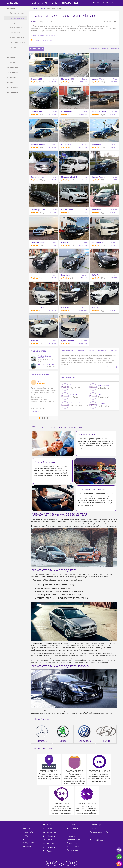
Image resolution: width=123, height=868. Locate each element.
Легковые (74, 385)
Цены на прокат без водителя (43, 35)
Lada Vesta (66, 275)
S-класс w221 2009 (69, 112)
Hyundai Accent (98, 177)
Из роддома (15, 23)
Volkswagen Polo (38, 210)
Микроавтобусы (104, 386)
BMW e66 (65, 308)
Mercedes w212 (98, 145)
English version (98, 840)
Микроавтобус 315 (69, 177)
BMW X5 (65, 243)
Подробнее (112, 367)
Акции (11, 63)
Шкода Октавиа (38, 243)
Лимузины (102, 404)
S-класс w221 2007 (99, 112)
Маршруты (13, 73)
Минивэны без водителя (41, 40)
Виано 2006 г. (97, 210)
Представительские (74, 840)
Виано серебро (37, 177)
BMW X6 (34, 341)
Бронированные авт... (18, 42)
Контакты (67, 3)
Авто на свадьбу (73, 850)
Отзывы (12, 78)
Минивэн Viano (98, 79)
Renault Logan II (68, 210)
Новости (12, 83)
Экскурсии (13, 87)
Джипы (101, 395)
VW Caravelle (97, 243)
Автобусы (74, 395)
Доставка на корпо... (18, 13)
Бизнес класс (72, 843)
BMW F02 (96, 275)
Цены (55, 3)
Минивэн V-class (38, 145)
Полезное (12, 92)
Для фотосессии (16, 28)
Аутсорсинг (14, 47)
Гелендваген (66, 145)
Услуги (42, 9)
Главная (36, 3)
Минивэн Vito (36, 112)
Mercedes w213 (68, 79)
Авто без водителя (17, 18)
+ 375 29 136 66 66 (100, 3)
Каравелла (35, 275)
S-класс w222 (37, 79)
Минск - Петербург (74, 847)
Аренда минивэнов (17, 37)
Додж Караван (67, 341)
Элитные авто (15, 33)
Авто (46, 3)
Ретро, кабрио (76, 403)
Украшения (13, 68)
